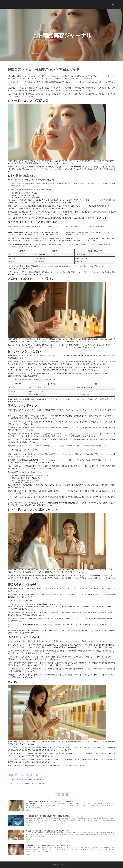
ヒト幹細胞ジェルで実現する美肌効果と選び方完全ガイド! (49, 845)
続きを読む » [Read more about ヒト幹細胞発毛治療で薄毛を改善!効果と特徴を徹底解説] (29, 825)
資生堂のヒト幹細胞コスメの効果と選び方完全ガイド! (47, 831)
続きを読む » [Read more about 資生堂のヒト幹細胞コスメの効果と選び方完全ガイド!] (29, 840)
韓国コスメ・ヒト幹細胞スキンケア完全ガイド (44, 69)
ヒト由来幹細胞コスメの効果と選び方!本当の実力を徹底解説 (49, 801)
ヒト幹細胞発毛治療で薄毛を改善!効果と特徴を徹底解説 (48, 816)
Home (112, 4)
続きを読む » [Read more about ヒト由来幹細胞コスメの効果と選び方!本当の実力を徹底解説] (29, 810)
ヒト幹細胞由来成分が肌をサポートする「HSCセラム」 (27, 779)
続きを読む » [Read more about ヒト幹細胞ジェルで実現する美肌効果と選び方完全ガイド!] (29, 855)
